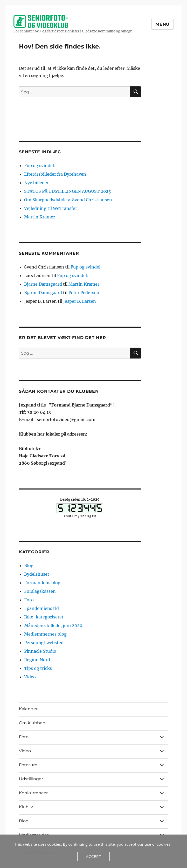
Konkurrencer (33, 793)
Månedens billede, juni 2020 (53, 625)
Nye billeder (36, 183)
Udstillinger (31, 779)
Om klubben (32, 723)
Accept (93, 856)
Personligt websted (44, 643)
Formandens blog (42, 583)
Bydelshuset (37, 574)
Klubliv (26, 807)
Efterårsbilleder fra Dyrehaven (55, 174)
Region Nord (37, 660)
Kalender (28, 709)
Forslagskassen (40, 591)
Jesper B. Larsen (80, 301)
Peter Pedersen (84, 293)
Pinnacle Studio (40, 651)
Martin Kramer (40, 217)
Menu (162, 24)
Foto (29, 600)
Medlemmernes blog (45, 634)
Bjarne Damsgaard (43, 284)
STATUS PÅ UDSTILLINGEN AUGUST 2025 (68, 191)
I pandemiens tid (41, 608)
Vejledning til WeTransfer (51, 208)
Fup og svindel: (40, 166)
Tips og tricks (38, 668)
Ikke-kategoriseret (44, 617)
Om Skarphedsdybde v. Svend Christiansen (68, 200)
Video (30, 677)
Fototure (28, 765)
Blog (29, 566)
